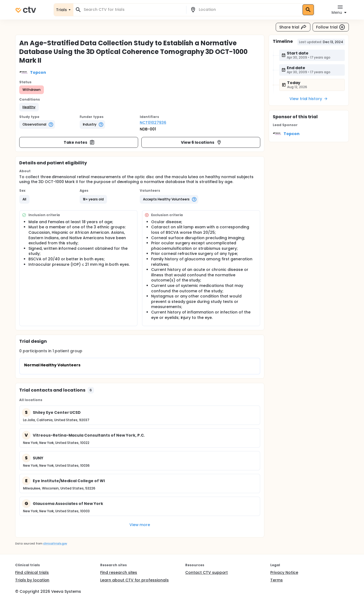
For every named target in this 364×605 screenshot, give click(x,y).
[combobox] (133, 10)
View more (140, 525)
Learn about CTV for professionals (134, 580)
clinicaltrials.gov (55, 544)
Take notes (79, 142)
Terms (277, 580)
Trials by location (32, 580)
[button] (29, 107)
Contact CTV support (207, 572)
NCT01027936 (153, 123)
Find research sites (119, 572)
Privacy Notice (284, 572)
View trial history (309, 99)
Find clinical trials (32, 572)
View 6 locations (201, 142)
